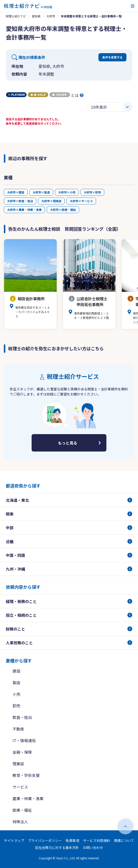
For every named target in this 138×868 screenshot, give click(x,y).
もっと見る (68, 443)
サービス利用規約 (97, 840)
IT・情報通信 (24, 740)
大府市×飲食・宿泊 (20, 201)
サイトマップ (14, 840)
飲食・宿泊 (22, 717)
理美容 (18, 764)
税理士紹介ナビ (16, 16)
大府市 (51, 16)
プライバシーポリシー (45, 840)
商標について (124, 840)
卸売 (16, 706)
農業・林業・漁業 (28, 798)
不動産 (18, 729)
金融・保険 (22, 752)
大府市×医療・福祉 (63, 210)
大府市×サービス (81, 201)
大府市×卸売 (92, 192)
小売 (16, 694)
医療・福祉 (22, 810)
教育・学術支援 (26, 775)
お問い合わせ (93, 847)
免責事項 (72, 840)
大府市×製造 (41, 192)
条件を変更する (112, 57)
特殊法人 (20, 822)
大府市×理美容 (51, 201)
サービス (20, 787)
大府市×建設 (16, 192)
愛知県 (36, 16)
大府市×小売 (67, 192)
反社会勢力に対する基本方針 (57, 847)
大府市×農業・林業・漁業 (24, 210)
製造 (16, 682)
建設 (16, 671)
